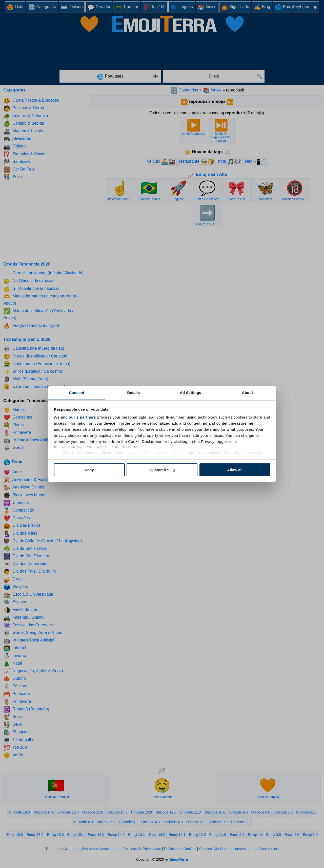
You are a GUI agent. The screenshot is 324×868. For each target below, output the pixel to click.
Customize (162, 470)
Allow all (235, 470)
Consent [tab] (77, 393)
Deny (89, 470)
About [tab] (248, 393)
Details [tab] (134, 393)
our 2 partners (83, 417)
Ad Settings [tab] (190, 393)
